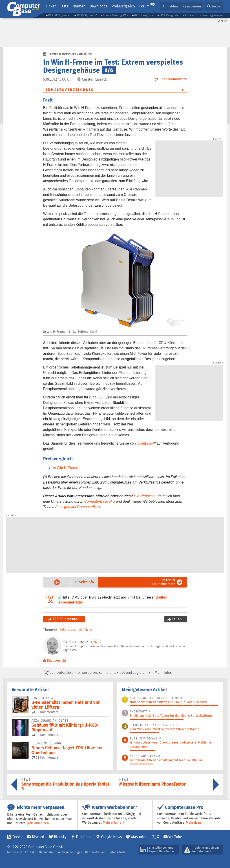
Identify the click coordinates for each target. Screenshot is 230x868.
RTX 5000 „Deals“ (59, 15)
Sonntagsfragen (212, 15)
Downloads (98, 6)
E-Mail (95, 642)
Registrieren (192, 6)
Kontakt (30, 852)
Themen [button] (79, 6)
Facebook (84, 837)
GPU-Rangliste (144, 15)
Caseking (144, 443)
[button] (214, 6)
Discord (38, 837)
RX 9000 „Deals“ (87, 15)
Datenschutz (117, 852)
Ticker (51, 6)
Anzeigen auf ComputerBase (78, 507)
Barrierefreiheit (95, 852)
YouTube (175, 837)
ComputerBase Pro (100, 501)
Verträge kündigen (70, 852)
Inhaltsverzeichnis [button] (70, 90)
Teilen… (178, 619)
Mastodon (139, 837)
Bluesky (60, 837)
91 (45, 757)
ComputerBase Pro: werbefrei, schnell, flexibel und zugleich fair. (108, 673)
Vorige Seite (53, 582)
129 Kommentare (163, 582)
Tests (64, 6)
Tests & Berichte (63, 54)
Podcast (190, 15)
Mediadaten (47, 852)
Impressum (15, 852)
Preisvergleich (123, 6)
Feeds (17, 837)
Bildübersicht (55, 660)
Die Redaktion (145, 496)
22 (45, 735)
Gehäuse (85, 54)
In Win (86, 630)
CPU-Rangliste (169, 15)
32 (45, 712)
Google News (111, 837)
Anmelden (170, 6)
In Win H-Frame (65, 468)
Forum (144, 6)
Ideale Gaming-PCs (115, 15)
